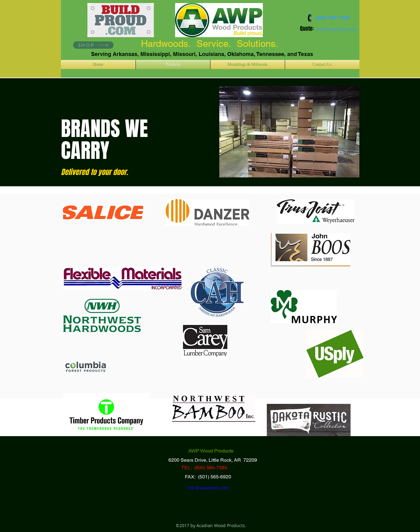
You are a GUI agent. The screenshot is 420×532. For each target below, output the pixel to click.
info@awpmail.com (336, 29)
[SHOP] (93, 45)
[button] (289, 132)
